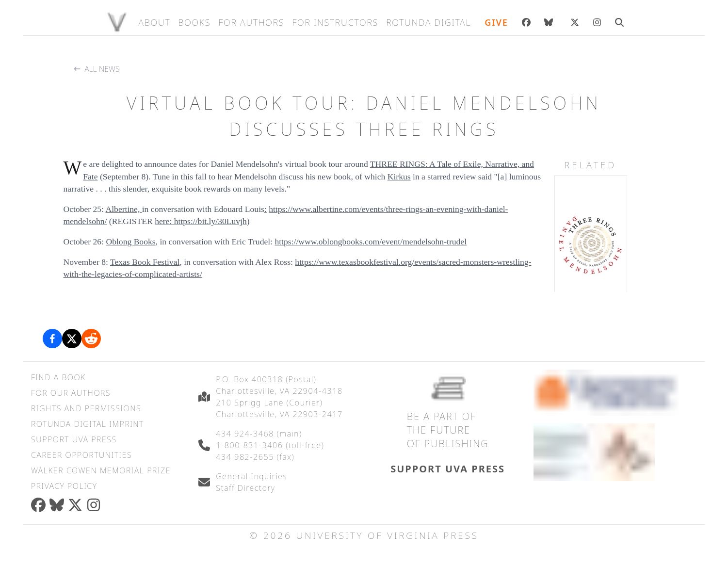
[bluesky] (550, 22)
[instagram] (96, 505)
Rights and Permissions (86, 408)
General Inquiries (251, 476)
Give (496, 22)
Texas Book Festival (145, 262)
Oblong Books (130, 242)
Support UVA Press (74, 439)
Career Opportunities (81, 455)
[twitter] (77, 505)
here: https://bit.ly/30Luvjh (201, 221)
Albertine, (123, 209)
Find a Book (58, 377)
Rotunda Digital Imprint (88, 424)
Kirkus (399, 177)
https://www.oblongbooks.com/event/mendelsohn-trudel (371, 242)
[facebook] (40, 505)
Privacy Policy (64, 486)
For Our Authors (71, 393)
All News (102, 69)
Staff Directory (245, 488)
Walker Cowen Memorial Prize (101, 470)
